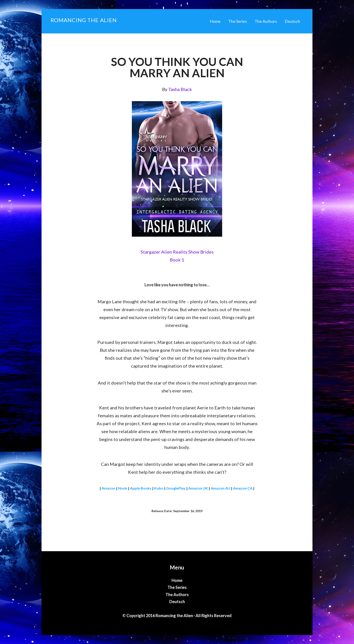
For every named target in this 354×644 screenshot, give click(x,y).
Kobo (159, 488)
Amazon (108, 488)
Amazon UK (198, 488)
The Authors (177, 595)
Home (177, 580)
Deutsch (177, 602)
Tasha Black (180, 89)
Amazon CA (243, 488)
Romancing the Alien (84, 20)
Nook (123, 488)
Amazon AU (220, 488)
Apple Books (141, 488)
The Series (177, 587)
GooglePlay (176, 488)
